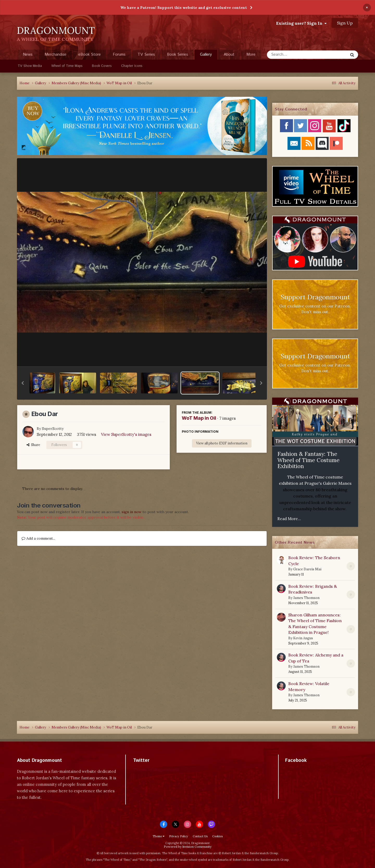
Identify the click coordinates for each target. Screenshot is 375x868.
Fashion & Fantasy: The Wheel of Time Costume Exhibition (308, 460)
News (28, 55)
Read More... (289, 519)
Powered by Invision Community (188, 847)
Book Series (177, 55)
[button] (23, 383)
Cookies (217, 836)
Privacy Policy (179, 836)
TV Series (146, 55)
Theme (158, 836)
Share (33, 445)
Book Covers (102, 66)
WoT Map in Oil (199, 418)
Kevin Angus (303, 638)
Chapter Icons (132, 66)
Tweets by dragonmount (156, 770)
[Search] (294, 55)
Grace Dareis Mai (307, 569)
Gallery (206, 56)
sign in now (132, 512)
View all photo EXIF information (222, 443)
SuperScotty (53, 429)
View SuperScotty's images (126, 434)
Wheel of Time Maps (67, 66)
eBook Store (90, 55)
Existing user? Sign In (301, 23)
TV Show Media (30, 66)
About (229, 55)
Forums (119, 55)
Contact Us (200, 836)
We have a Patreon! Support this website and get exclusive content (184, 8)
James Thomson (306, 598)
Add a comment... (38, 538)
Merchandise (55, 55)
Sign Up (345, 23)
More (251, 55)
